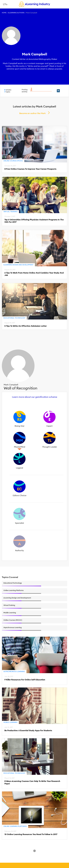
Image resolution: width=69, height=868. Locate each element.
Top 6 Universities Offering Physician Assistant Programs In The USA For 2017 (34, 221)
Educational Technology (14, 318)
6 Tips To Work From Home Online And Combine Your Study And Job (34, 274)
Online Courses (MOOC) (13, 161)
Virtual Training (10, 212)
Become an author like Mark (33, 113)
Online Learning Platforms (15, 826)
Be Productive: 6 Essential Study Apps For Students (28, 730)
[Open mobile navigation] (5, 4)
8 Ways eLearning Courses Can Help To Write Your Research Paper (32, 782)
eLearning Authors (16, 13)
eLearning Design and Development (18, 265)
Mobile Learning (10, 722)
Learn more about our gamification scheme (35, 397)
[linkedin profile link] (58, 91)
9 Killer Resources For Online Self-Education (25, 680)
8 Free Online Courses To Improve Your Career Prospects (30, 169)
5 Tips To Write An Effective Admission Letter (26, 326)
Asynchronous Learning (14, 671)
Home (4, 13)
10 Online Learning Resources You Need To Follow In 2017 (31, 834)
